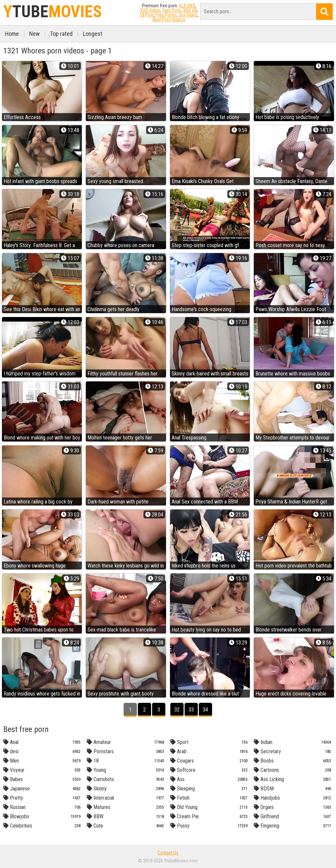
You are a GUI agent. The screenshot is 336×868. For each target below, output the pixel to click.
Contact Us (168, 853)
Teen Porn (171, 10)
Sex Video (188, 15)
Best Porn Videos (169, 20)
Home (12, 34)
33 (191, 710)
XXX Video (150, 10)
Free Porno (166, 15)
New (34, 34)
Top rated (61, 34)
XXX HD (190, 10)
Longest (93, 34)
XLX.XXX (187, 6)
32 (177, 710)
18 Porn (147, 15)
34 (205, 710)
